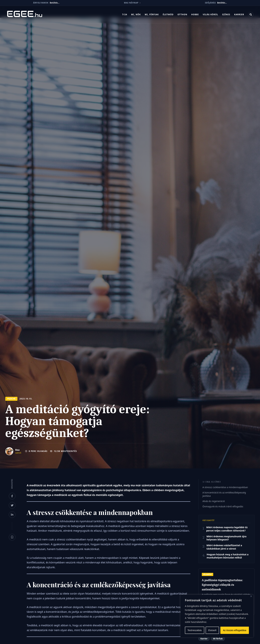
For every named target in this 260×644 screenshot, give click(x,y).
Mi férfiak (218, 639)
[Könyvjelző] (12, 537)
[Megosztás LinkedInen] (12, 515)
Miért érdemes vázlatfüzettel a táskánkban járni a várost (224, 547)
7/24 (125, 14)
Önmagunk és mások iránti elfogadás (223, 506)
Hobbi (195, 14)
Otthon (182, 14)
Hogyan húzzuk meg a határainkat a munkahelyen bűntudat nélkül (227, 556)
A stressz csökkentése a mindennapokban (225, 487)
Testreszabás (195, 630)
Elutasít (212, 630)
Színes (226, 14)
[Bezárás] (251, 596)
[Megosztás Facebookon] (12, 496)
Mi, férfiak (152, 14)
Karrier (239, 14)
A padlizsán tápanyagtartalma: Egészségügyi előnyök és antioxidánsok (222, 585)
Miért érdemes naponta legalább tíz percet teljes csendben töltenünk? (227, 529)
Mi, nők (136, 14)
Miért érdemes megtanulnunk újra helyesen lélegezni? (226, 538)
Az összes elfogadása (235, 630)
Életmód (168, 14)
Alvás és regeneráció (214, 501)
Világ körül (211, 14)
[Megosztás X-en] (12, 505)
